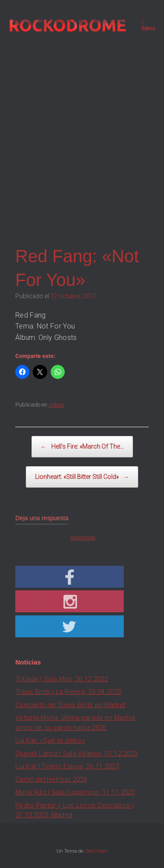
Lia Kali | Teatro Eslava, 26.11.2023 (67, 766)
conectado (83, 538)
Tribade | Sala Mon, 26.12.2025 (62, 679)
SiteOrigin (96, 851)
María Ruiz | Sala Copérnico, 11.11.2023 (75, 792)
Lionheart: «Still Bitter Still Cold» (82, 477)
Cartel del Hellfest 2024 (51, 779)
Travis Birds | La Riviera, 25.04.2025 (68, 692)
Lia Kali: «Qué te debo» (50, 740)
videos (56, 405)
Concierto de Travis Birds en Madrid (70, 705)
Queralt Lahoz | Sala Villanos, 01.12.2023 (76, 754)
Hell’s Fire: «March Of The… (82, 447)
